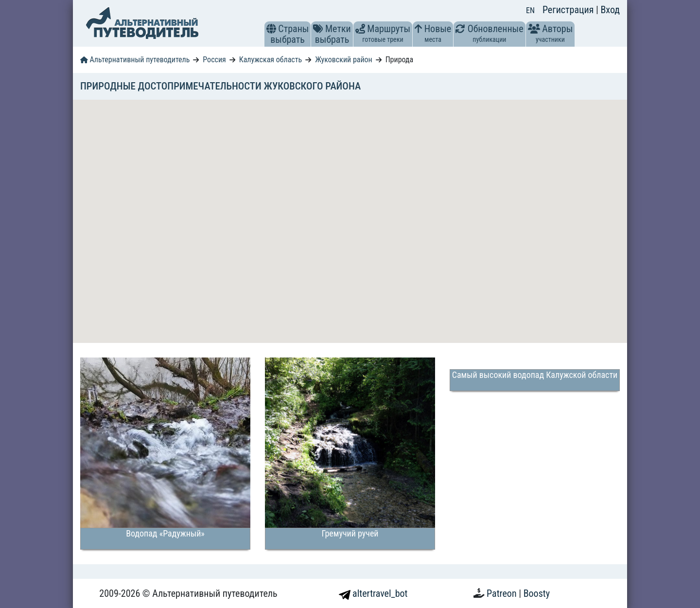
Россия (214, 60)
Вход (610, 10)
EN (530, 10)
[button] (271, 29)
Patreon (503, 593)
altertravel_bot (373, 593)
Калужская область (271, 60)
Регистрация (569, 10)
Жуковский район (344, 60)
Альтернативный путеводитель (135, 60)
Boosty (537, 593)
